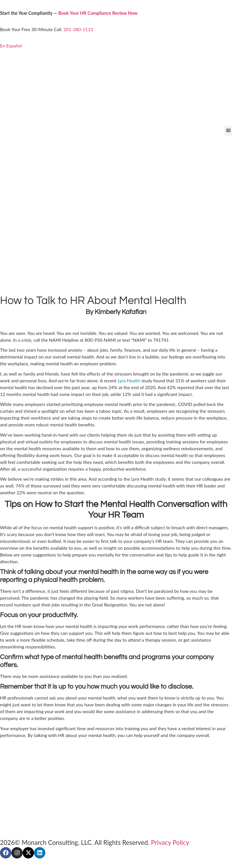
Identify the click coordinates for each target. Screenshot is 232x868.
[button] (228, 131)
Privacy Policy (170, 842)
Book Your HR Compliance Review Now (98, 13)
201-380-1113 (78, 29)
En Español (11, 46)
